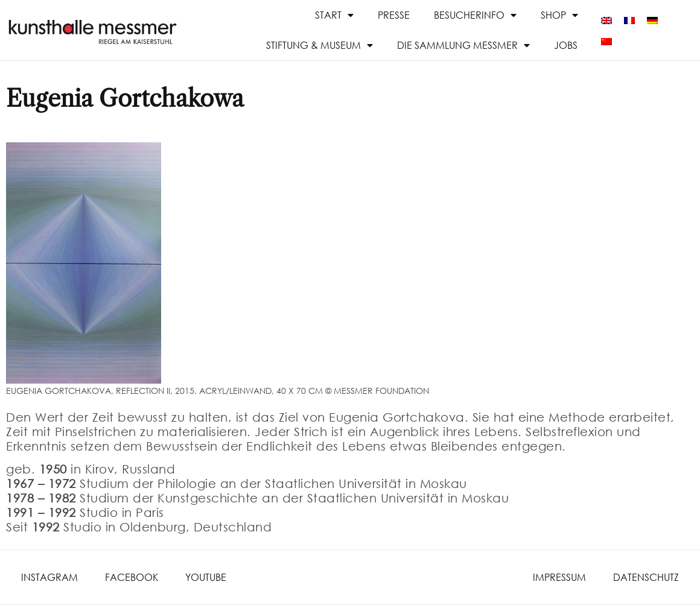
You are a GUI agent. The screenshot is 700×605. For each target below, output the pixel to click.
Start (334, 15)
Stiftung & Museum (320, 45)
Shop (559, 15)
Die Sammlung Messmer (463, 45)
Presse (394, 15)
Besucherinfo (475, 15)
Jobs (566, 45)
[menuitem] (606, 20)
